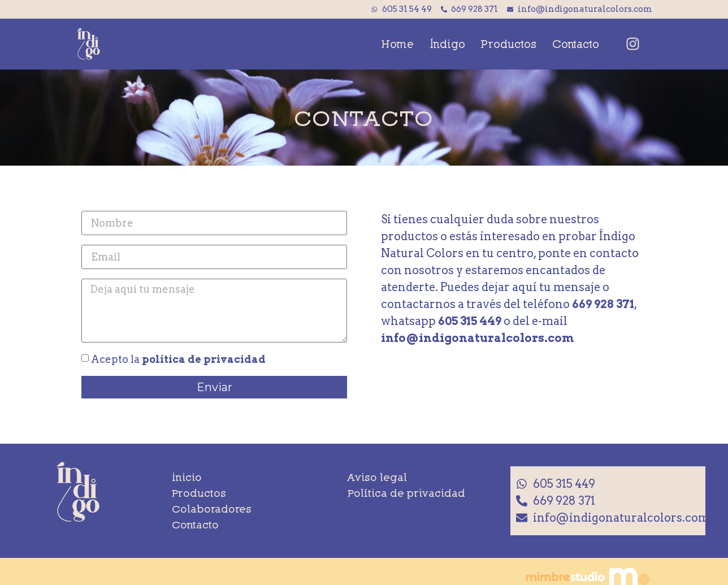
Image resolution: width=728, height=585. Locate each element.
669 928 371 (603, 304)
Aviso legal (377, 477)
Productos (509, 44)
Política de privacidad (406, 493)
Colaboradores (212, 509)
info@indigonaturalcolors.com (478, 338)
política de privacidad (204, 359)
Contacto (576, 44)
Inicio (187, 477)
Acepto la (178, 359)
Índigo (447, 44)
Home (398, 44)
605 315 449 (470, 321)
